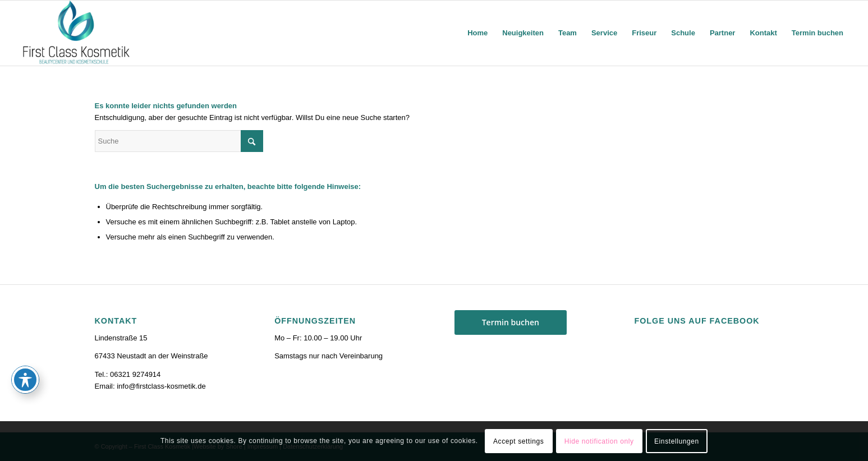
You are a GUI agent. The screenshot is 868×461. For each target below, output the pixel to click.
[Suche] (179, 141)
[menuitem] (477, 33)
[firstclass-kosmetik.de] (77, 33)
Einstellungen (677, 441)
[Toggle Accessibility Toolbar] (25, 380)
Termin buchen (511, 322)
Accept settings (518, 441)
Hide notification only (599, 441)
